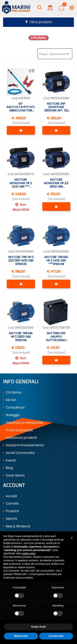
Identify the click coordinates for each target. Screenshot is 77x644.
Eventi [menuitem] (9, 460)
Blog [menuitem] (8, 468)
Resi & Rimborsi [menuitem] (17, 526)
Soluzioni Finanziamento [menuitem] (24, 445)
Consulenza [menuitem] (14, 407)
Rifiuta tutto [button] (21, 636)
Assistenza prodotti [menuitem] (20, 437)
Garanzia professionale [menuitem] (23, 422)
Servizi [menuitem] (9, 400)
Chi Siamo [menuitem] (12, 392)
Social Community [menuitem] (19, 452)
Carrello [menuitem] (11, 503)
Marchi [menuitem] (10, 518)
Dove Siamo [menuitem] (14, 475)
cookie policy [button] (29, 553)
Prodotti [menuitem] (11, 511)
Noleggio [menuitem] (11, 415)
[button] (72, 538)
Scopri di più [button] (38, 627)
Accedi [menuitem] (10, 496)
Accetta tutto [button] (56, 636)
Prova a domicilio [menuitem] (18, 430)
